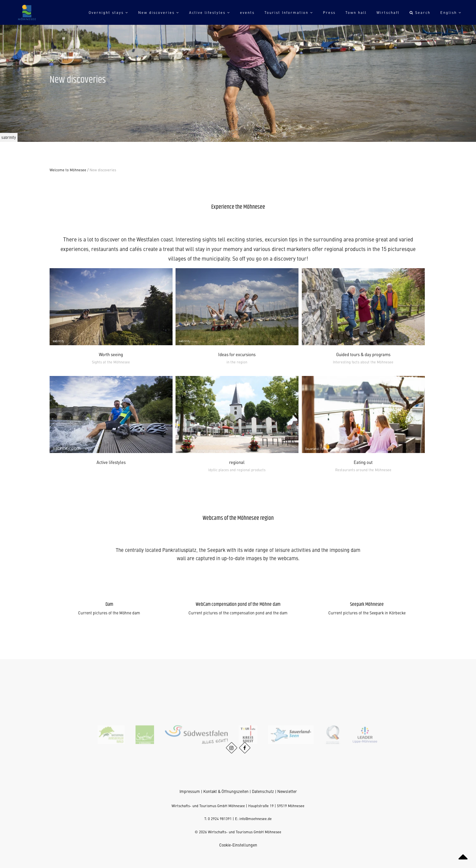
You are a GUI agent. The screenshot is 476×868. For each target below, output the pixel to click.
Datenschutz (263, 791)
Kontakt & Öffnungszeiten (226, 791)
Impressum (190, 791)
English (451, 12)
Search (420, 12)
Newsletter (287, 791)
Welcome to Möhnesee (68, 170)
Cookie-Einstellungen (238, 845)
